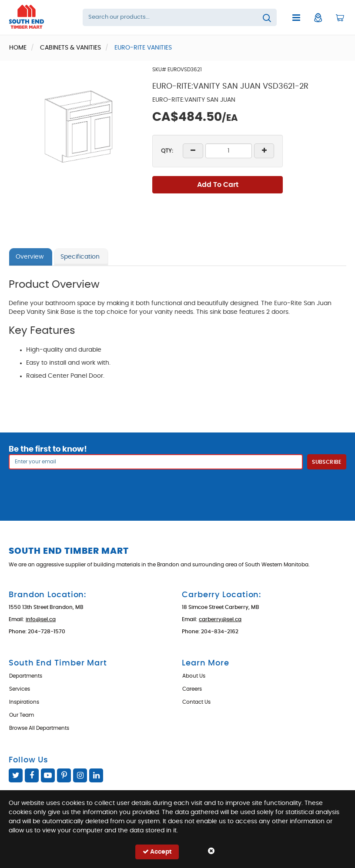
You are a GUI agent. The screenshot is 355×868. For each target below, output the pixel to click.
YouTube (48, 775)
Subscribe (327, 462)
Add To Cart (218, 185)
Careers (192, 689)
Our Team (22, 715)
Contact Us (196, 702)
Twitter (16, 775)
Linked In (96, 775)
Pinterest (64, 775)
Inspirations (24, 702)
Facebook (32, 775)
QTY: (167, 151)
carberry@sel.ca (220, 619)
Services (20, 689)
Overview (30, 257)
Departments (26, 676)
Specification (80, 257)
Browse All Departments (39, 728)
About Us (194, 676)
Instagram (80, 775)
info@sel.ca (41, 619)
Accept (157, 852)
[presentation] (177, 489)
